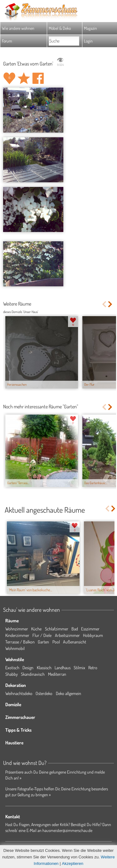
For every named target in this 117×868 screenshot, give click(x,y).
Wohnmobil (15, 648)
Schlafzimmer (57, 629)
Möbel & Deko (60, 28)
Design (28, 668)
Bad (75, 629)
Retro (93, 668)
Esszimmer (90, 629)
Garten (43, 642)
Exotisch (12, 668)
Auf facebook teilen (38, 78)
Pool (56, 642)
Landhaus (63, 668)
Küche (36, 629)
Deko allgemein (68, 693)
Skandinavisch (33, 674)
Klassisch (44, 668)
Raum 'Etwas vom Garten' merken (24, 78)
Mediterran (57, 674)
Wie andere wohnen (18, 28)
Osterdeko (44, 693)
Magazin (90, 28)
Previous (104, 304)
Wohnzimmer (17, 629)
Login (88, 41)
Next (111, 304)
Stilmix (79, 668)
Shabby (12, 674)
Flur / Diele (42, 635)
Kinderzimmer (17, 635)
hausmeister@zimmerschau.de (67, 830)
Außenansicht (75, 642)
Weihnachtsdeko (19, 693)
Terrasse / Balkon (20, 642)
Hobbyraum (93, 635)
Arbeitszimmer (67, 635)
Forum (7, 41)
